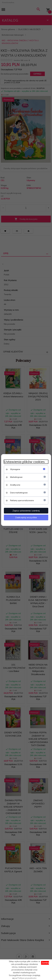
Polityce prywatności (27, 978)
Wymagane (15, 469)
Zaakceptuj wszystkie (26, 517)
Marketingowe (16, 477)
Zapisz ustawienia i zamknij (26, 511)
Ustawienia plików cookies (24, 462)
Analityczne (15, 485)
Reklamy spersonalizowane (22, 500)
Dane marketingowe (19, 493)
